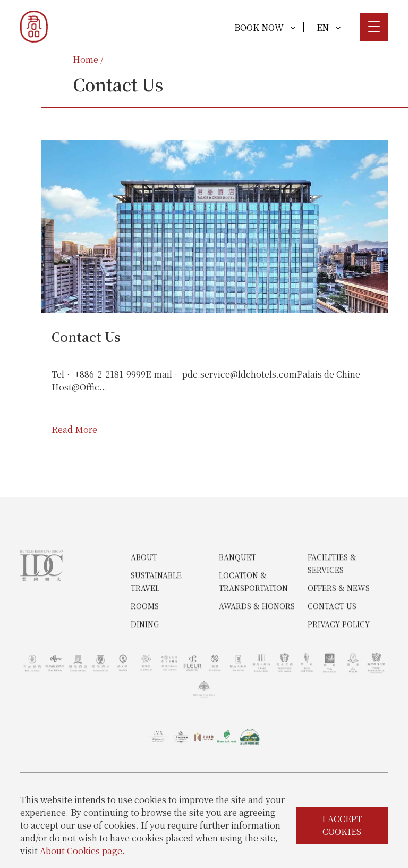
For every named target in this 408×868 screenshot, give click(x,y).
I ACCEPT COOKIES (342, 825)
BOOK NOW (265, 27)
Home (86, 59)
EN (329, 27)
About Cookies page (81, 851)
